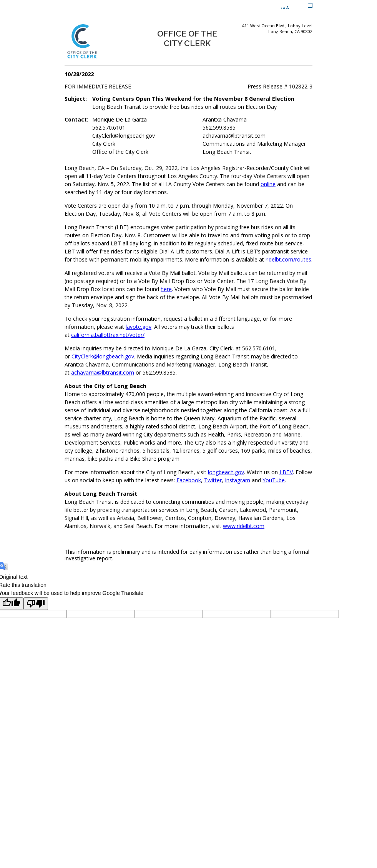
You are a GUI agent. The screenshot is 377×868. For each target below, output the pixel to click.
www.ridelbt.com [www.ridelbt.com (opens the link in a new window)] (244, 526)
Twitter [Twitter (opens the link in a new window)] (213, 480)
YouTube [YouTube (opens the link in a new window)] (274, 480)
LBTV (286, 472)
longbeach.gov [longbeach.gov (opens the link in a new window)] (226, 472)
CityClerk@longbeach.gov (103, 356)
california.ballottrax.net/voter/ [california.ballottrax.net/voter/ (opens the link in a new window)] (108, 335)
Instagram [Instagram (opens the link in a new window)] (237, 480)
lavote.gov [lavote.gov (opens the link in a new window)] (139, 327)
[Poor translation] (36, 604)
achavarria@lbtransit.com (103, 372)
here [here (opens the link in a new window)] (166, 289)
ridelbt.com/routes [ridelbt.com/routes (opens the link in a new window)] (288, 259)
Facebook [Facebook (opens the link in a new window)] (189, 480)
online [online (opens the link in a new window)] (268, 184)
